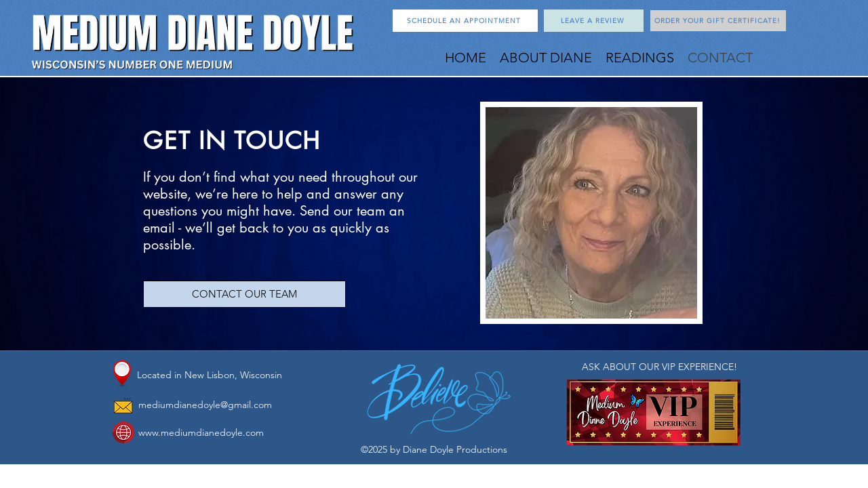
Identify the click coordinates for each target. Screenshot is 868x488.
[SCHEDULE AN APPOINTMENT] (465, 21)
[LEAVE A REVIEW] (594, 21)
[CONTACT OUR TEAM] (244, 294)
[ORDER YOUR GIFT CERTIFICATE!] (718, 21)
